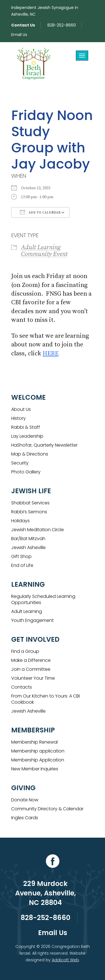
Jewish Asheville (28, 547)
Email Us (19, 35)
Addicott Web (65, 960)
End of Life (22, 565)
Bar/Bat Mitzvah (28, 539)
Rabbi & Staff (26, 427)
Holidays (20, 521)
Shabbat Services (30, 503)
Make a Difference (31, 660)
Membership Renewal (34, 742)
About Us (21, 409)
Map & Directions (30, 454)
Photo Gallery (26, 472)
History (18, 418)
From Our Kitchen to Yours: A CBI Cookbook (46, 699)
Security (20, 463)
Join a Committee (31, 669)
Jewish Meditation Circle (38, 530)
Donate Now (25, 800)
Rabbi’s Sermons (29, 512)
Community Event (44, 254)
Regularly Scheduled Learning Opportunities (43, 599)
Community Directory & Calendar (47, 809)
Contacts (22, 687)
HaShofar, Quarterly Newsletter (44, 445)
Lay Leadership (27, 436)
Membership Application (38, 760)
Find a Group (25, 651)
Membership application (38, 751)
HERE (51, 354)
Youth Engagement (32, 620)
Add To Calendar (40, 212)
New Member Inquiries (35, 769)
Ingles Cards (25, 818)
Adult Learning (41, 247)
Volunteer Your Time (33, 678)
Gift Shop (21, 556)
